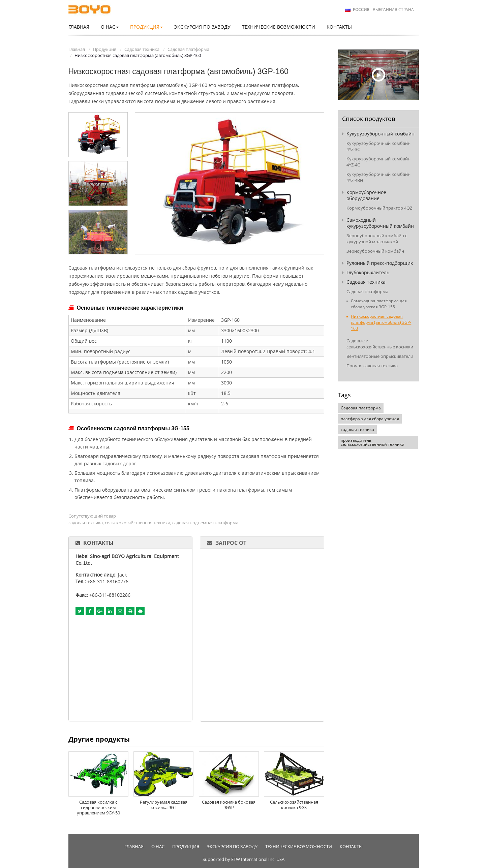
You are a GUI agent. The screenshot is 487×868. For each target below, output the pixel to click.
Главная (79, 27)
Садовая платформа (188, 49)
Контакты (339, 27)
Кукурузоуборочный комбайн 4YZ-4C (378, 162)
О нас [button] (110, 27)
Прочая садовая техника (372, 366)
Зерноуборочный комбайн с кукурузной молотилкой (377, 239)
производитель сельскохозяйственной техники (373, 442)
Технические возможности (279, 27)
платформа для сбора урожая (370, 419)
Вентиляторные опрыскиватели (380, 356)
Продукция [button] (146, 27)
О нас (158, 847)
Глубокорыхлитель (368, 272)
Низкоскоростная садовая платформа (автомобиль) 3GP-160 (381, 322)
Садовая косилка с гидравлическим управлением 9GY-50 (98, 807)
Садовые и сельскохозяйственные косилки (380, 344)
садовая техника (357, 429)
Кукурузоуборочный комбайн (381, 134)
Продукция (105, 49)
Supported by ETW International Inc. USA (243, 859)
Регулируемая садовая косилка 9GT (164, 805)
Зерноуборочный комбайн (375, 251)
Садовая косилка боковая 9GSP (229, 805)
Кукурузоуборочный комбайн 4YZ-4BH (378, 177)
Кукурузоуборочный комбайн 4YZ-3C (378, 146)
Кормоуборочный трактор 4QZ (379, 208)
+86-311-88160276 (108, 581)
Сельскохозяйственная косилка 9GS (294, 805)
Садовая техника (142, 49)
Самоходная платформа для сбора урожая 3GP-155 (379, 304)
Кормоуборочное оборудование (366, 195)
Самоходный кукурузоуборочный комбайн (380, 223)
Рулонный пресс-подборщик (380, 263)
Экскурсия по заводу (202, 27)
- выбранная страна (383, 10)
